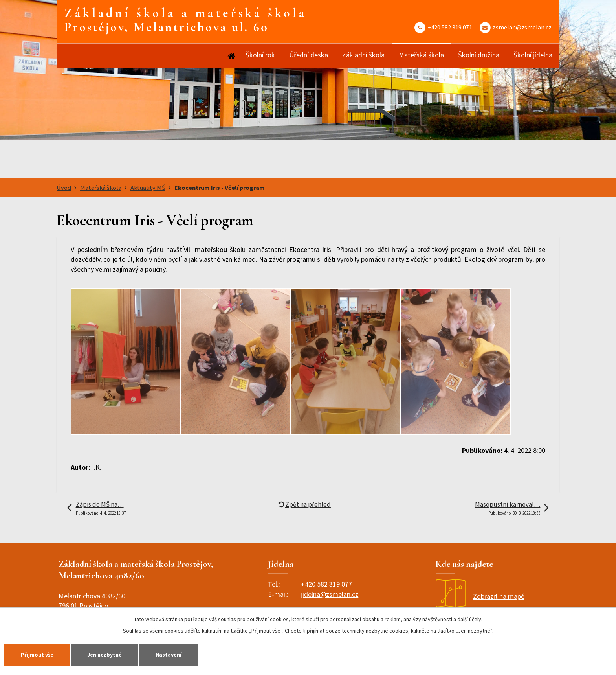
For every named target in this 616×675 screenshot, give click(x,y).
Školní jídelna (533, 55)
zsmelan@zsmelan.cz (522, 27)
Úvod (231, 56)
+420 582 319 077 (326, 584)
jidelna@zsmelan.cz (330, 594)
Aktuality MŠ (148, 188)
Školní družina (479, 55)
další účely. (470, 619)
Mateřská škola (421, 55)
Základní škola (363, 55)
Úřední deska (309, 55)
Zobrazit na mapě (480, 596)
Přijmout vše (37, 655)
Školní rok (260, 55)
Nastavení (169, 655)
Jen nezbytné (104, 655)
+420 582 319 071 (450, 27)
